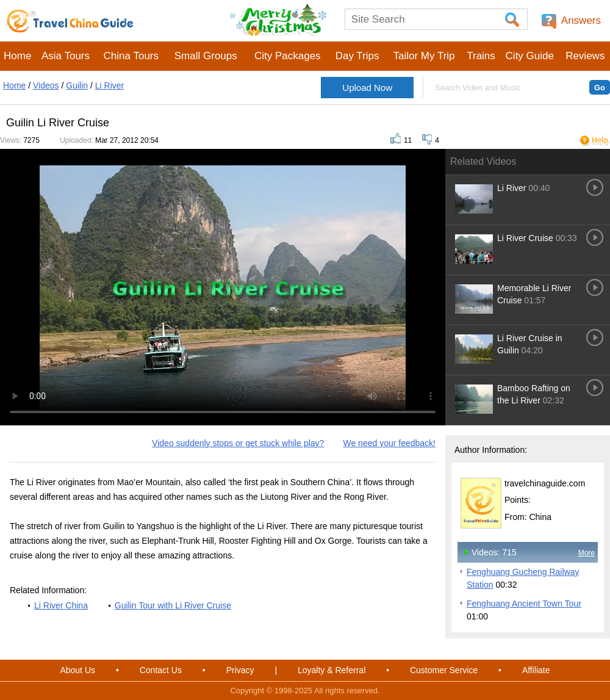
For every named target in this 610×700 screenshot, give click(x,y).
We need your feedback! (389, 443)
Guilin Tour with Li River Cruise (173, 605)
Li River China (61, 605)
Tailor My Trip (424, 56)
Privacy (240, 670)
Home (17, 56)
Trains (481, 56)
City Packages (288, 56)
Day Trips (357, 56)
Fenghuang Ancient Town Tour (524, 604)
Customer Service (444, 670)
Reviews (585, 56)
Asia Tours (66, 56)
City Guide (530, 56)
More (587, 553)
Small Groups (206, 56)
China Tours (131, 56)
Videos (46, 85)
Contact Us (161, 670)
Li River (109, 85)
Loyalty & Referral (332, 670)
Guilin (77, 85)
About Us (77, 670)
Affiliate (536, 670)
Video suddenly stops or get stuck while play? (238, 443)
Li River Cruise (525, 238)
